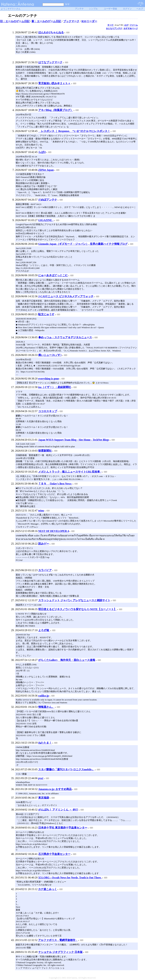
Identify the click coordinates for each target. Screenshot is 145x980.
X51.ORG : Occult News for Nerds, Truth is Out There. (70, 878)
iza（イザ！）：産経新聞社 (55, 387)
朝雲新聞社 (45, 451)
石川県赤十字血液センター (54, 854)
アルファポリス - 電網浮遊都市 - (58, 940)
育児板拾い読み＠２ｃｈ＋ (54, 83)
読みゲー (44, 544)
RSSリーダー (89, 21)
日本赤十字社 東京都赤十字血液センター (63, 828)
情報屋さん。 (46, 707)
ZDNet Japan (46, 170)
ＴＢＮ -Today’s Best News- (55, 484)
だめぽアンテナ (48, 200)
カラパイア (45, 570)
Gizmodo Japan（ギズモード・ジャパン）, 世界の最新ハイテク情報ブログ (83, 244)
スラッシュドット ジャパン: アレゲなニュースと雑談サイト (74, 600)
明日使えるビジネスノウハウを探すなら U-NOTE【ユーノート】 (77, 609)
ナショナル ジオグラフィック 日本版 (60, 952)
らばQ (42, 152)
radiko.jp (44, 696)
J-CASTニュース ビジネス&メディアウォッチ (66, 296)
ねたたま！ (45, 743)
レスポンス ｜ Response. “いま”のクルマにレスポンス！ (74, 131)
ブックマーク (71, 21)
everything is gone (49, 379)
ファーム (134, 25)
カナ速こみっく (47, 889)
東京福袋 (44, 798)
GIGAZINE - (46, 220)
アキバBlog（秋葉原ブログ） (56, 110)
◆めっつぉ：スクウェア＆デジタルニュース (65, 337)
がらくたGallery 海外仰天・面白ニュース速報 (67, 660)
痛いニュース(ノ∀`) (50, 355)
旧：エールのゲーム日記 (15, 21)
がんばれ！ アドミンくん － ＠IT (58, 810)
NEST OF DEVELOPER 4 (54, 531)
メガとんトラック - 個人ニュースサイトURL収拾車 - (70, 472)
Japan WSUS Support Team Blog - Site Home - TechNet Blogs (74, 440)
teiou (41, 511)
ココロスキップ (48, 411)
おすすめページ (131, 28)
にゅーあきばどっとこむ (53, 275)
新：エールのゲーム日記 (46, 21)
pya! (41, 778)
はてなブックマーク (50, 62)
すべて (110, 25)
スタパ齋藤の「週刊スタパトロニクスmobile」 (66, 769)
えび (126, 25)
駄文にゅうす (46, 314)
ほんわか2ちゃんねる (51, 32)
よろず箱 (44, 630)
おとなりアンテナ (114, 28)
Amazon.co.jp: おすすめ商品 (55, 789)
